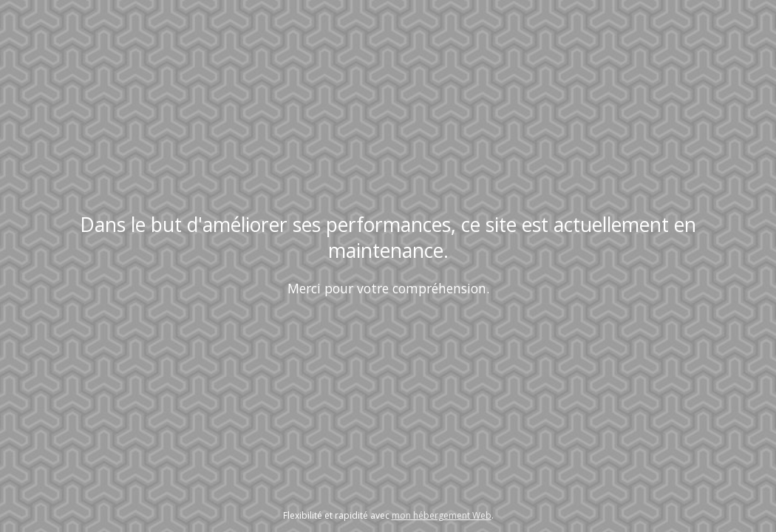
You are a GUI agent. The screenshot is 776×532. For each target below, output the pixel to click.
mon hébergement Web (442, 515)
